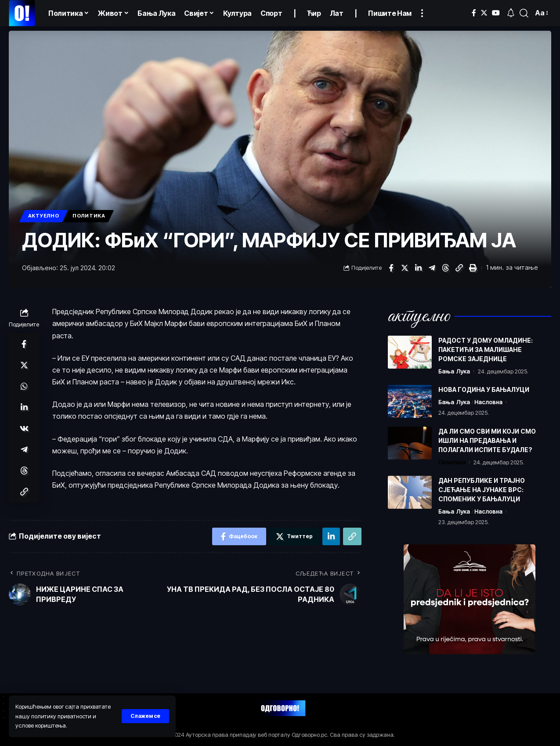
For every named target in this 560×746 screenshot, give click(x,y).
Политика (89, 216)
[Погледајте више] (422, 13)
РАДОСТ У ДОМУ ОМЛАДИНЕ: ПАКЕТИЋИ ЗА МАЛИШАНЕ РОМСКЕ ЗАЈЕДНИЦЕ (486, 349)
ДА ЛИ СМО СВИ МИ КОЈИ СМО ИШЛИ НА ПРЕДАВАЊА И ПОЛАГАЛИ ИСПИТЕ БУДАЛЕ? (487, 440)
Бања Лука (454, 371)
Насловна (488, 402)
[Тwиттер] (484, 13)
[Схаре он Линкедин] (418, 268)
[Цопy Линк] (459, 268)
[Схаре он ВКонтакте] (24, 428)
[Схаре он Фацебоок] (391, 268)
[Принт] (473, 268)
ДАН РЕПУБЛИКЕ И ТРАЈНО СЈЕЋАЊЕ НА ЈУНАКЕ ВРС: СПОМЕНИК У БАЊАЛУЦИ (482, 490)
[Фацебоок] (474, 13)
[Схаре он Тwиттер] (405, 268)
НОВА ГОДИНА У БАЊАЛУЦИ (484, 389)
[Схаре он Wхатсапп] (24, 386)
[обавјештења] (511, 13)
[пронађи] (524, 13)
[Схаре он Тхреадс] (445, 268)
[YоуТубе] (496, 13)
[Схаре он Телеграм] (432, 268)
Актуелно (44, 216)
